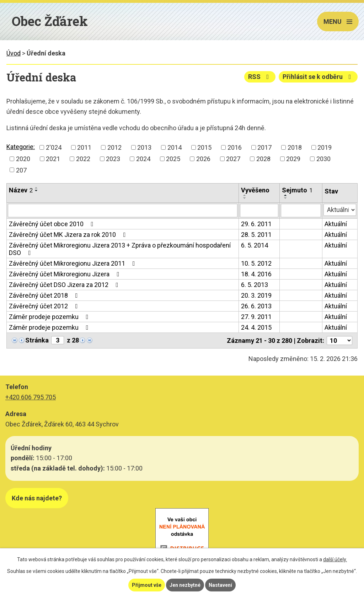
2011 (84, 147)
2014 (175, 147)
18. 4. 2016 (256, 274)
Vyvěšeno (255, 190)
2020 (23, 159)
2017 (264, 147)
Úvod (14, 53)
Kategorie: (21, 147)
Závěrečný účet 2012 (45, 306)
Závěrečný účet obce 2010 (53, 224)
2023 (113, 159)
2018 (295, 147)
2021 (53, 159)
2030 (323, 159)
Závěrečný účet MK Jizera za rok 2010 (69, 235)
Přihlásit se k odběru (318, 77)
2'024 (54, 147)
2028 (263, 159)
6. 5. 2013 (255, 285)
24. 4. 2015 (256, 327)
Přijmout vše (147, 585)
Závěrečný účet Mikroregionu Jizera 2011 (73, 263)
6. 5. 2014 (255, 245)
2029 (293, 159)
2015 (204, 147)
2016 (235, 147)
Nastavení (220, 585)
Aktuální (336, 224)
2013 (144, 147)
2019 (325, 147)
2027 (233, 159)
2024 (143, 159)
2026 (203, 159)
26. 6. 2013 (256, 306)
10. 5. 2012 (256, 263)
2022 (83, 159)
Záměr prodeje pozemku (50, 317)
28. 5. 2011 (256, 235)
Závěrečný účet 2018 (45, 295)
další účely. (335, 559)
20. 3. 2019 (256, 295)
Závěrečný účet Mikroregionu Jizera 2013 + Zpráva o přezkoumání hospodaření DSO (120, 249)
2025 (173, 159)
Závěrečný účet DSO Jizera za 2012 (65, 285)
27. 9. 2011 (256, 317)
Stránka (37, 340)
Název (21, 190)
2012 (114, 147)
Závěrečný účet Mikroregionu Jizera (66, 274)
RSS (260, 77)
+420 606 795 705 (31, 397)
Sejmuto (297, 190)
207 (21, 170)
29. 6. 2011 (256, 224)
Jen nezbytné (185, 585)
